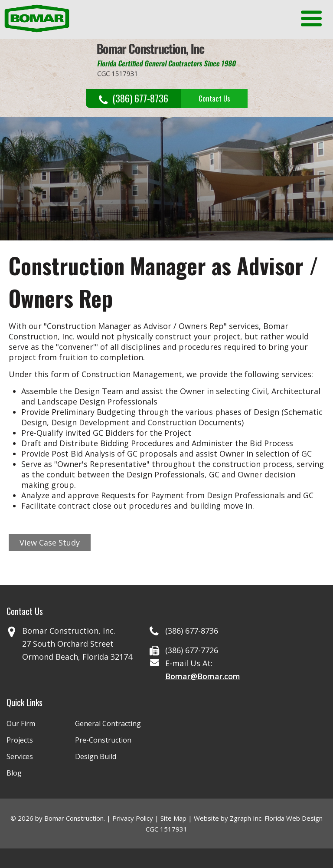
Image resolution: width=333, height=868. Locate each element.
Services (20, 756)
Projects (20, 740)
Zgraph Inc (246, 818)
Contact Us (214, 98)
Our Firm (21, 723)
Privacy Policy (133, 818)
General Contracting (108, 723)
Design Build (96, 756)
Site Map (173, 818)
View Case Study (50, 542)
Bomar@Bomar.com (203, 676)
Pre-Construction (103, 740)
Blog (14, 773)
